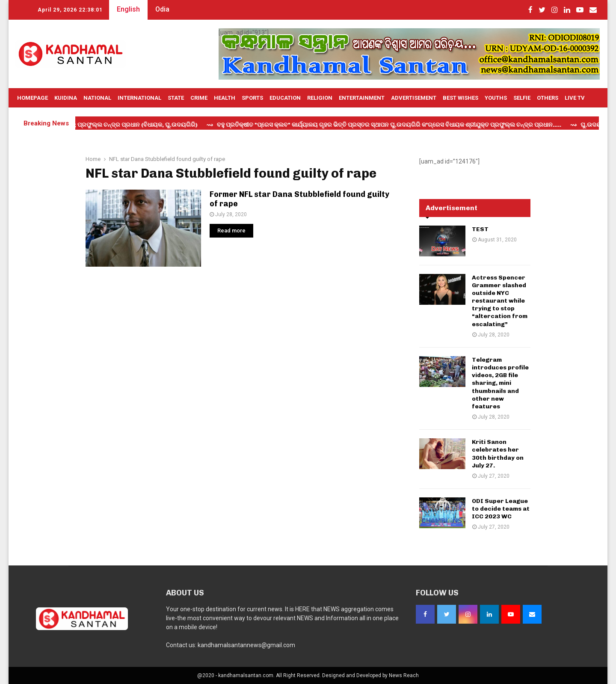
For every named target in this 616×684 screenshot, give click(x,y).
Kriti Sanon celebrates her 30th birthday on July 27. (498, 454)
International (139, 98)
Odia (162, 9)
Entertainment (362, 98)
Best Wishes (461, 98)
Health (225, 98)
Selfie (522, 98)
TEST (480, 229)
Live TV (575, 98)
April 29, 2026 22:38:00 (70, 10)
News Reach (404, 675)
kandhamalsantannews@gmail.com (246, 645)
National (97, 98)
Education (285, 98)
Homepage (33, 98)
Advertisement (414, 98)
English (128, 9)
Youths (496, 98)
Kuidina (66, 98)
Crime (199, 98)
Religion (320, 98)
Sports (252, 98)
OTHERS (548, 98)
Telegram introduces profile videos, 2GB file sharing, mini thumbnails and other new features (500, 383)
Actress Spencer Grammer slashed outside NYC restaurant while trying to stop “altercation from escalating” (500, 301)
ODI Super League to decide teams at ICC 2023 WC (501, 509)
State (176, 98)
